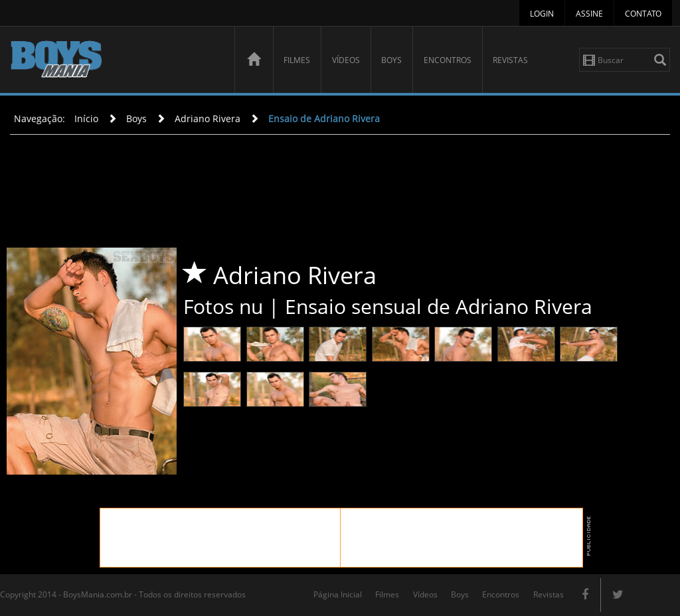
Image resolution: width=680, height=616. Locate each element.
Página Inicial (338, 594)
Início (86, 118)
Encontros (448, 60)
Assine (589, 14)
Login (542, 14)
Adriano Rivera (208, 118)
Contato (643, 14)
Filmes (297, 60)
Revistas (510, 60)
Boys (391, 60)
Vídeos (346, 60)
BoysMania (115, 61)
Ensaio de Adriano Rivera (324, 118)
